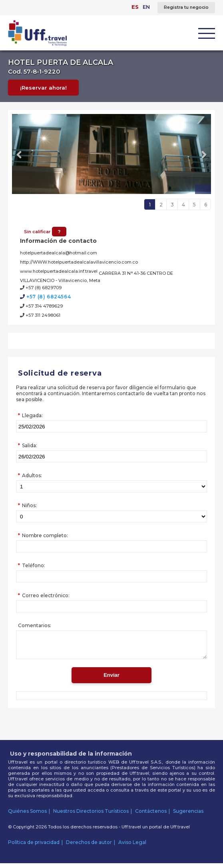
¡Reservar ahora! (43, 88)
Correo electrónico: (46, 595)
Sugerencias (188, 816)
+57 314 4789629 (41, 306)
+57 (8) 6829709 (41, 288)
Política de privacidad (34, 847)
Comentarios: (35, 625)
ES (135, 7)
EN (146, 7)
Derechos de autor (89, 847)
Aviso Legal (132, 847)
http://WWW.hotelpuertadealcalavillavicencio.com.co (79, 262)
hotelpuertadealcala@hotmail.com (59, 253)
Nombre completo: (45, 535)
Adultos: (32, 475)
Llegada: (32, 415)
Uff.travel (180, 832)
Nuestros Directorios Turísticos (91, 816)
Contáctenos (151, 816)
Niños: (29, 505)
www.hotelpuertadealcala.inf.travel (59, 271)
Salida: (30, 445)
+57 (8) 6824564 (45, 297)
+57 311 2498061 (40, 315)
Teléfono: (34, 565)
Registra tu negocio (186, 7)
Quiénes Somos (27, 816)
